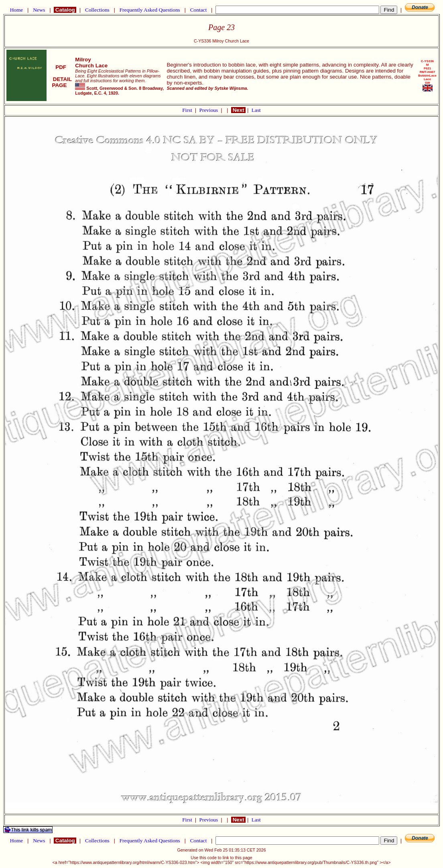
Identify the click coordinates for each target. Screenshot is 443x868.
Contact (198, 10)
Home (16, 10)
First (188, 110)
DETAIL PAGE (61, 82)
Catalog (65, 10)
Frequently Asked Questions (150, 10)
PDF (61, 67)
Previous (209, 110)
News (39, 10)
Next (238, 110)
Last (256, 110)
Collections (97, 10)
